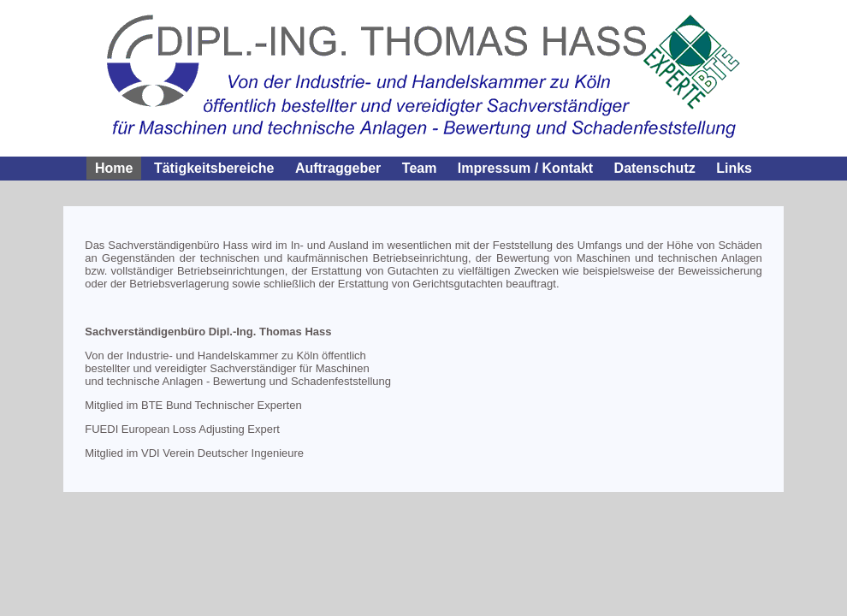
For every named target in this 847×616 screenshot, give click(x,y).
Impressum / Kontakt (525, 168)
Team (420, 168)
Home (114, 168)
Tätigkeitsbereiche (214, 168)
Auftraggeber (338, 168)
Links (734, 168)
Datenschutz (655, 168)
